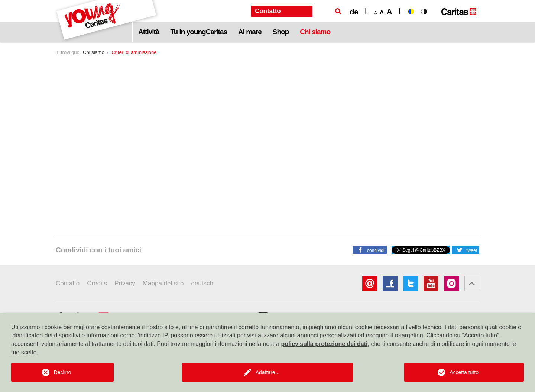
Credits (97, 283)
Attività (149, 32)
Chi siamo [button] (315, 32)
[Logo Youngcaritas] (107, 21)
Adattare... (268, 372)
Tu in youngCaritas (199, 32)
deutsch (202, 283)
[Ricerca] (338, 11)
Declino (63, 372)
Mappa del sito (163, 283)
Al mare (250, 32)
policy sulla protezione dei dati (325, 344)
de (354, 12)
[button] (370, 250)
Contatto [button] (268, 11)
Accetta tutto (464, 372)
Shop (281, 32)
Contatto (68, 283)
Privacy (125, 283)
